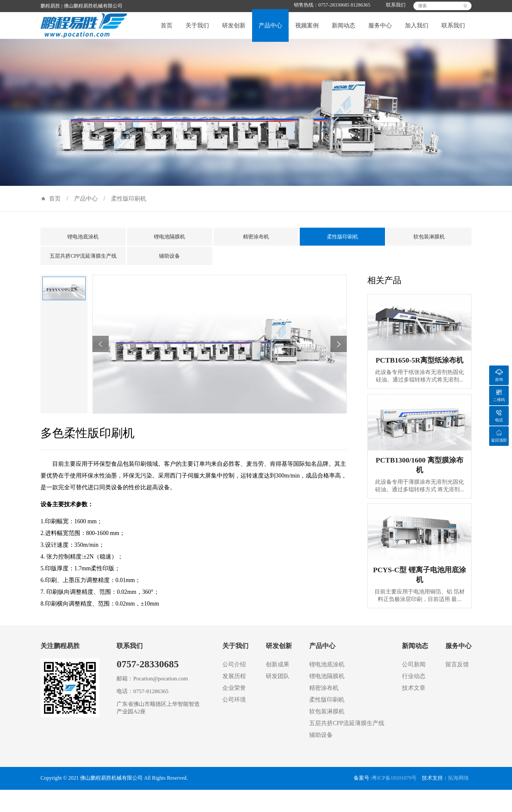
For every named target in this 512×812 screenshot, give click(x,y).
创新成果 (278, 671)
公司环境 (234, 706)
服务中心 (380, 29)
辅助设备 (169, 262)
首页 (167, 29)
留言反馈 (457, 671)
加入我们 (417, 29)
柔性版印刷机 (129, 205)
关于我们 (197, 29)
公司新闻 (414, 671)
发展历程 (234, 683)
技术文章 (414, 694)
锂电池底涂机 (83, 243)
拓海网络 (458, 785)
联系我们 (391, 5)
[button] (101, 351)
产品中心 (270, 29)
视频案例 (307, 29)
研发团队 (278, 683)
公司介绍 (234, 671)
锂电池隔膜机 (169, 243)
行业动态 (414, 683)
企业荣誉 (234, 694)
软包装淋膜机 (429, 243)
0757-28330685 (148, 670)
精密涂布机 (256, 243)
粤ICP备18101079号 (394, 785)
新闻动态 (344, 29)
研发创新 (234, 29)
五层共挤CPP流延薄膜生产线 (83, 262)
